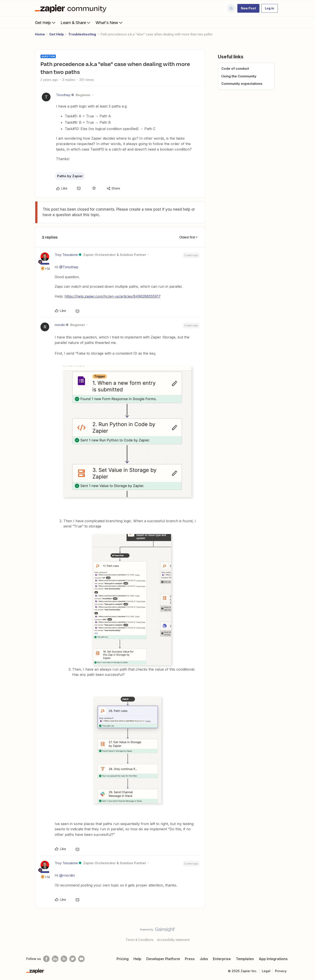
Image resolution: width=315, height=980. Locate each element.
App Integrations (273, 959)
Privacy (281, 971)
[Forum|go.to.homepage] (72, 8)
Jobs (204, 959)
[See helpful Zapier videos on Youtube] (81, 959)
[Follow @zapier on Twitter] (73, 959)
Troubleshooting (82, 34)
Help (137, 959)
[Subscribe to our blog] (64, 959)
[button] (248, 8)
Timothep (63, 95)
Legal (266, 971)
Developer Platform (163, 959)
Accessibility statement (173, 940)
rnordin (60, 325)
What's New (109, 23)
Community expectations (242, 84)
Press (190, 959)
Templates (245, 959)
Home (40, 34)
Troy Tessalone (66, 255)
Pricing (123, 959)
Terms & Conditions (140, 940)
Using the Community (239, 76)
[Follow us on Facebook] (46, 959)
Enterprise (222, 959)
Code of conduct (235, 69)
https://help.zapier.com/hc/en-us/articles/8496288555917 (113, 296)
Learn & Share (76, 23)
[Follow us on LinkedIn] (55, 959)
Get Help (46, 23)
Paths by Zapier (70, 176)
